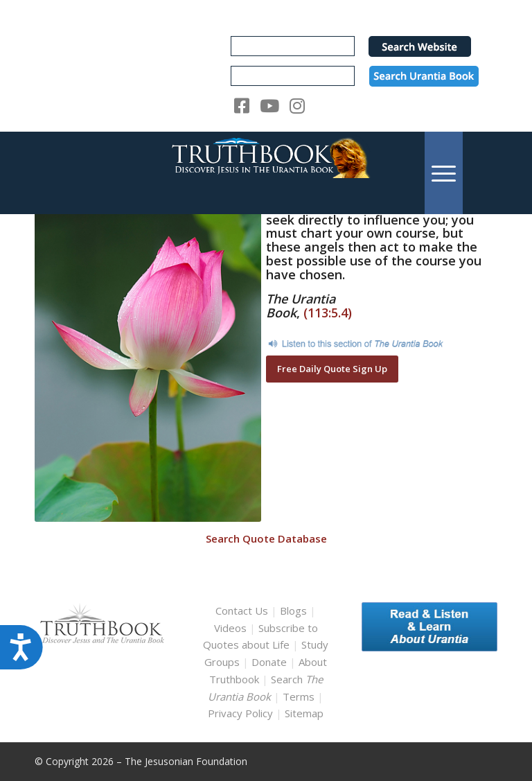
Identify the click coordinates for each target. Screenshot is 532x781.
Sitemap (304, 713)
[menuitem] (444, 173)
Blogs (293, 611)
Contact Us (242, 611)
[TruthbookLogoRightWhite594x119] (266, 173)
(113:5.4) (328, 313)
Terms (299, 696)
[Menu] (444, 173)
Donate (269, 662)
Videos (230, 628)
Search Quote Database (266, 538)
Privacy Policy (240, 713)
